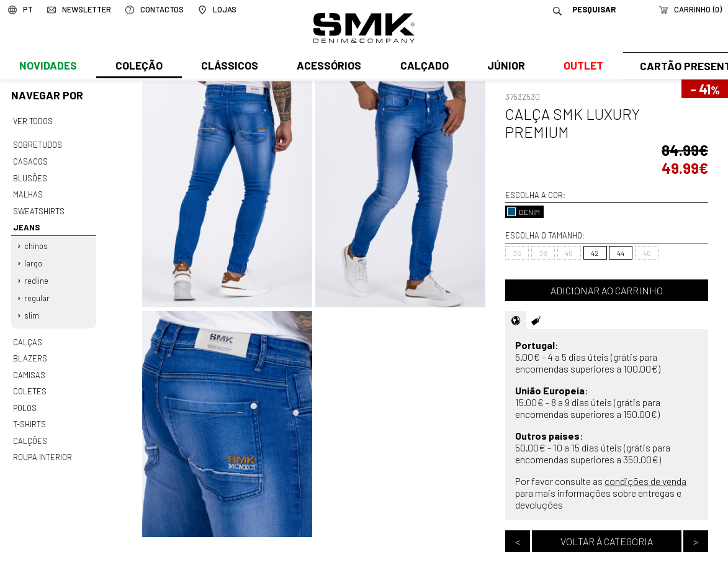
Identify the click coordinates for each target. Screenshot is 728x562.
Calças (27, 334)
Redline (36, 274)
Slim (32, 309)
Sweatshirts (38, 207)
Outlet (580, 66)
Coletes (30, 382)
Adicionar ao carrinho (607, 290)
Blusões (30, 176)
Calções (30, 429)
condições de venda (645, 481)
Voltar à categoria (607, 541)
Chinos (36, 241)
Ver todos (33, 120)
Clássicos (228, 66)
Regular (37, 292)
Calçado (422, 66)
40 (569, 253)
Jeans (26, 224)
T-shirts (29, 414)
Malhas (27, 192)
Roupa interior (42, 445)
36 (517, 253)
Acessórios (328, 66)
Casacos (30, 160)
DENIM (524, 212)
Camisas (29, 366)
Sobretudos (38, 144)
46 (647, 253)
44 (621, 253)
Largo (33, 258)
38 (543, 253)
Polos (25, 397)
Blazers (30, 350)
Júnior (504, 66)
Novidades (47, 66)
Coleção (138, 66)
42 (595, 253)
